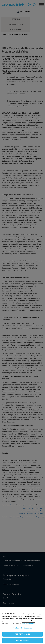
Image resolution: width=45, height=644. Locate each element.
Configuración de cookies (22, 628)
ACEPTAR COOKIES (23, 640)
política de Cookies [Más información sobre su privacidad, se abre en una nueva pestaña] (28, 623)
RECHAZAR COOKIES (22, 634)
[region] (22, 625)
